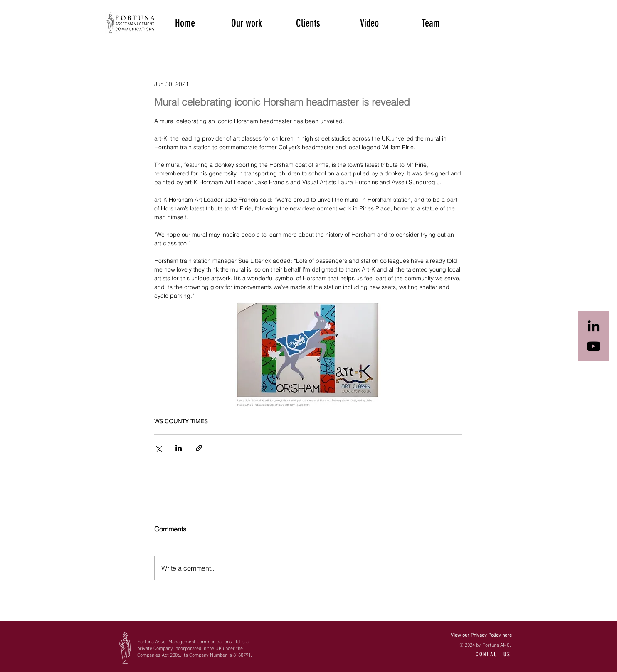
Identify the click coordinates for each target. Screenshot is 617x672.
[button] (247, 22)
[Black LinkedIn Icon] (594, 326)
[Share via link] (199, 448)
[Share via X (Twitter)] (158, 448)
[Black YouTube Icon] (594, 346)
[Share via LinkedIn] (179, 448)
